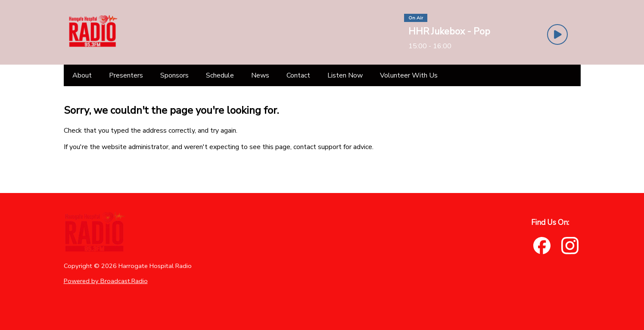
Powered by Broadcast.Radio (106, 281)
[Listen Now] (345, 75)
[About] (82, 75)
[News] (260, 75)
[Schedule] (220, 75)
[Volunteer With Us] (409, 75)
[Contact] (298, 75)
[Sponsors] (174, 75)
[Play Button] (557, 34)
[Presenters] (126, 75)
